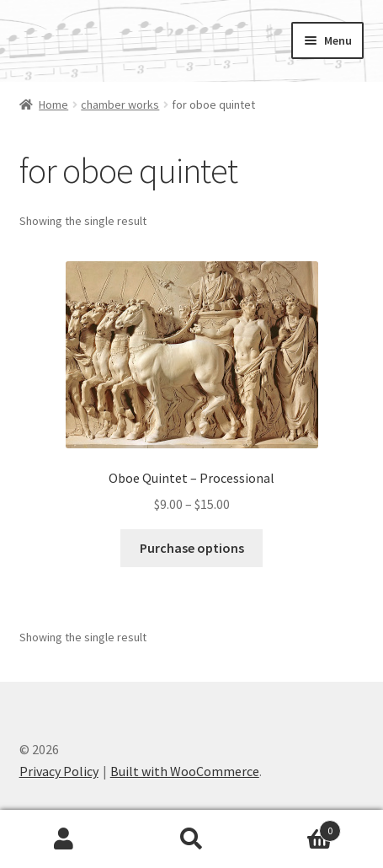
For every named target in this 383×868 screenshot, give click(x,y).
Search (192, 839)
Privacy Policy (59, 771)
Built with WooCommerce (185, 771)
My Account (64, 839)
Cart (298, 827)
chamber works (120, 104)
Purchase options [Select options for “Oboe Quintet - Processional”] (192, 548)
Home (53, 104)
